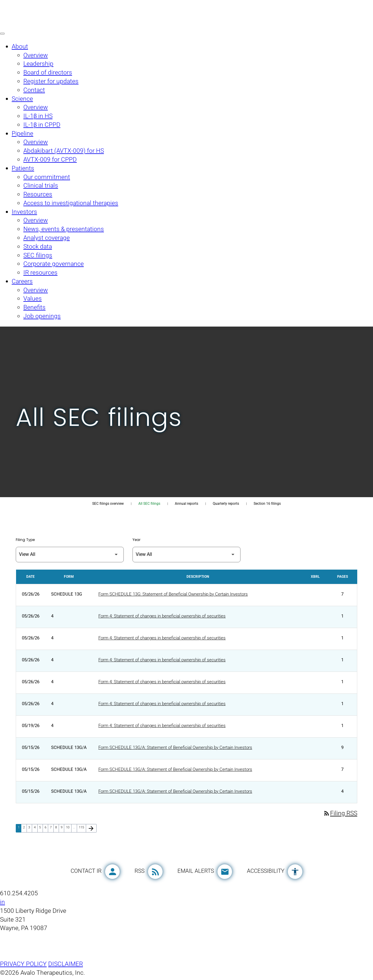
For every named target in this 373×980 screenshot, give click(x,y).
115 (82, 830)
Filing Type (25, 540)
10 (69, 830)
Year (136, 540)
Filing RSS (340, 816)
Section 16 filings (267, 504)
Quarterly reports (226, 504)
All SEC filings (149, 504)
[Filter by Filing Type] (70, 555)
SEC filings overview (108, 504)
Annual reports (186, 504)
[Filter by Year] (186, 555)
